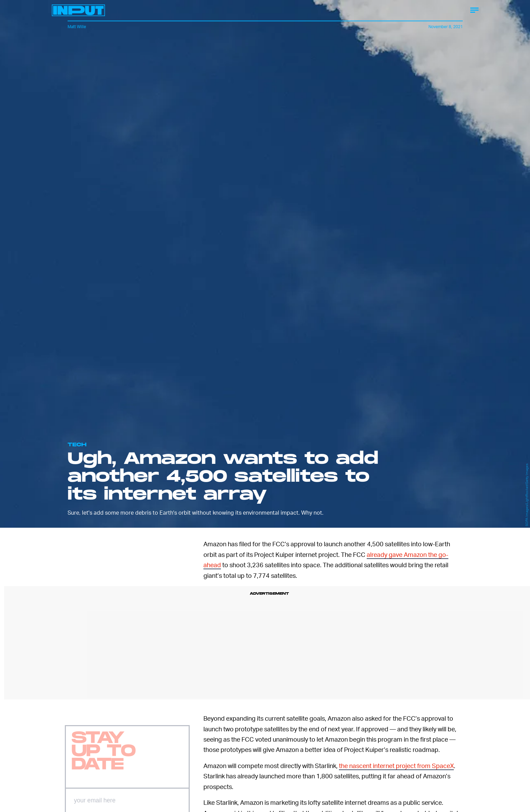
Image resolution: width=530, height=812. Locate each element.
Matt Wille (77, 27)
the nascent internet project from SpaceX (396, 765)
